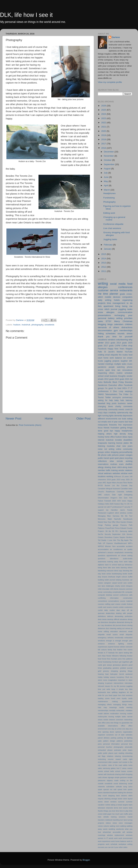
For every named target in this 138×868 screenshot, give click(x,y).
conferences (125, 287)
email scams (112, 635)
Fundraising (109, 198)
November (109, 156)
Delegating (128, 495)
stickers (124, 796)
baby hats (119, 400)
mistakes (129, 710)
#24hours (118, 476)
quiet (112, 458)
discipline (112, 622)
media (121, 707)
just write (106, 689)
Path (131, 525)
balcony (129, 400)
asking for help (105, 400)
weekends (120, 829)
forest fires (106, 659)
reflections (102, 461)
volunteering (122, 340)
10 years (125, 476)
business (126, 580)
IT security (126, 507)
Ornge (100, 525)
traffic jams (128, 814)
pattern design (109, 741)
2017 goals (109, 346)
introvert (101, 686)
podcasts (118, 750)
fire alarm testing (122, 653)
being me (127, 306)
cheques (129, 586)
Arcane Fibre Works (125, 483)
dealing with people (124, 613)
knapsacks (102, 443)
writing (103, 283)
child (100, 589)
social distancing (120, 784)
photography (37, 325)
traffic (108, 470)
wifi (124, 832)
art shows (122, 555)
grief (100, 671)
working (110, 476)
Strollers (129, 537)
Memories (102, 519)
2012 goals (109, 379)
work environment (125, 838)
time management (116, 303)
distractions (127, 327)
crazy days (103, 413)
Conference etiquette (113, 224)
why (130, 340)
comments (128, 406)
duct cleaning (111, 628)
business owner (125, 403)
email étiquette (126, 635)
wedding (112, 829)
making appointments (122, 701)
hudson (17, 325)
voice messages (125, 823)
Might (110, 519)
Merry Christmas (123, 321)
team (130, 805)
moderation (115, 714)
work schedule (112, 844)
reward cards (121, 759)
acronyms (117, 397)
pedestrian (128, 741)
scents (100, 771)
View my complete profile (110, 82)
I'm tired (118, 388)
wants (105, 829)
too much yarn (118, 814)
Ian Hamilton (112, 510)
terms (116, 808)
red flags (102, 756)
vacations (102, 340)
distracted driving (123, 622)
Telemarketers (111, 394)
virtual (100, 473)
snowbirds (50, 325)
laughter (124, 361)
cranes (118, 604)
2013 (104, 263)
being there (102, 568)
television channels (105, 808)
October (108, 160)
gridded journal (126, 668)
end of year (113, 422)
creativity (112, 413)
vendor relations (125, 470)
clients (116, 589)
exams (121, 422)
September (109, 164)
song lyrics (128, 787)
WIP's (130, 543)
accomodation (103, 549)
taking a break (116, 805)
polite (100, 753)
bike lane (112, 568)
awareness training (106, 562)
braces (105, 577)
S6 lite (108, 531)
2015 (104, 254)
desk (100, 619)
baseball (101, 403)
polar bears (127, 750)
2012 (104, 267)
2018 (104, 139)
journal (114, 309)
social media (118, 284)
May (106, 181)
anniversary (127, 397)
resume (111, 759)
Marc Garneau (113, 516)
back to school (111, 565)
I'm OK (127, 504)
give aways (108, 665)
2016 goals (119, 379)
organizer (101, 735)
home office (110, 437)
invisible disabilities (124, 440)
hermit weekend (126, 674)
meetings (109, 364)
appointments (112, 555)
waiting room (115, 826)
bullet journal (110, 580)
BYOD (100, 485)
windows (129, 835)
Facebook (102, 349)
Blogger (86, 860)
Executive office (116, 385)
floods (109, 656)
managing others (105, 705)
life (131, 443)
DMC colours (104, 495)
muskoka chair (114, 446)
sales (100, 768)
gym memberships (123, 330)
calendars (119, 324)
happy (117, 431)
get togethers (124, 662)
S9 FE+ (115, 531)
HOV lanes (122, 501)
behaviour (129, 565)
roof (120, 762)
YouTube (129, 352)
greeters (116, 668)
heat (107, 674)
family (110, 650)
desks (104, 619)
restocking (102, 759)
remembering (127, 756)
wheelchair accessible (112, 832)
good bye (108, 431)
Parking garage (111, 525)
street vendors (110, 802)
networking (128, 720)
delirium (110, 616)
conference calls (126, 595)
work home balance (119, 841)
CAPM (118, 346)
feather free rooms (125, 650)
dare (118, 610)
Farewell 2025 (110, 501)
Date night (117, 495)
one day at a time (115, 729)
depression (128, 416)
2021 (104, 127)
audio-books (128, 559)
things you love (109, 811)
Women (108, 546)
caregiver (107, 583)
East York (128, 498)
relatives (110, 756)
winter (101, 343)
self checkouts (109, 774)
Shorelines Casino (111, 537)
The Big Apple (123, 540)
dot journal (117, 625)
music (130, 364)
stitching (107, 799)
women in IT (103, 838)
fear (115, 650)
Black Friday (118, 382)
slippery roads (113, 780)
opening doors (108, 732)
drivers (124, 625)
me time (103, 294)
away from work (121, 562)
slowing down (110, 467)
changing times (105, 406)
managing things (120, 705)
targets (125, 805)
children (129, 324)
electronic (123, 631)
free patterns (127, 659)
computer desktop (105, 595)
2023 (104, 118)
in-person (109, 683)
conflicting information (108, 598)
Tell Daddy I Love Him (107, 540)
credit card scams (105, 607)
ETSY (109, 321)
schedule (128, 373)
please (110, 750)
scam (121, 464)
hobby (100, 677)
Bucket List (110, 485)
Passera (124, 525)
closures (122, 589)
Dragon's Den (116, 498)
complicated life (118, 592)
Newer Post (13, 418)
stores (100, 802)
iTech (127, 677)
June (106, 177)
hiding (101, 334)
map (105, 707)
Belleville (108, 382)
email (107, 355)
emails (104, 422)
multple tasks (120, 717)
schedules (111, 334)
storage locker (117, 799)
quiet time (110, 370)
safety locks (128, 765)
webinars (108, 473)
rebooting (129, 753)
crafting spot (110, 604)
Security (108, 534)
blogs (110, 324)
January (108, 249)
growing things (126, 671)
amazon (111, 552)
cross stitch (104, 309)
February (108, 245)
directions (105, 622)
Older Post (84, 418)
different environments (108, 419)
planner (114, 294)
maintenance (103, 701)
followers (115, 656)
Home (49, 418)
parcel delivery (104, 738)
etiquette (114, 355)
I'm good (109, 388)
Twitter (108, 397)
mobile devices (113, 297)
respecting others (106, 373)
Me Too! (129, 516)
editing (106, 631)
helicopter (114, 674)
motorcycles (103, 717)
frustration (115, 428)
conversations (114, 601)
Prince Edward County (124, 528)
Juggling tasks (110, 239)
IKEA (125, 388)
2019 (104, 135)
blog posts (111, 403)
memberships (103, 710)
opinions (118, 732)
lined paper (113, 695)
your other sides (121, 847)
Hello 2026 (109, 504)
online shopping (112, 452)
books (125, 574)
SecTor (101, 534)
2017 (104, 144)
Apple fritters (112, 483)
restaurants (126, 290)
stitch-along (122, 467)
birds (118, 568)
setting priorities (124, 318)
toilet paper (107, 814)
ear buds (122, 419)
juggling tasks (125, 309)
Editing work (109, 213)
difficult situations (121, 619)
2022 (104, 123)
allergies (110, 312)
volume (106, 826)
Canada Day (127, 485)
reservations (103, 464)
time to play (124, 811)
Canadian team (126, 489)
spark (100, 789)
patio (100, 741)
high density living (123, 434)
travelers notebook (105, 820)
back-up (121, 565)
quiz (116, 753)
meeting (129, 707)
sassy (124, 768)
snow (100, 312)
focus (100, 428)
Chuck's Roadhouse (106, 492)
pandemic (102, 367)
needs (106, 720)
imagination (113, 680)
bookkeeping (117, 574)
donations (108, 625)
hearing (101, 674)
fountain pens (116, 659)
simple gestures (121, 777)
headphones (127, 431)
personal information (111, 744)
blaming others (127, 568)
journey (123, 686)
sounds (121, 334)
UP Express (108, 543)
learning (112, 443)
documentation (105, 330)
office (123, 726)
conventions (103, 601)
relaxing (118, 756)
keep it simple (118, 689)
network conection (116, 720)
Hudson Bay (119, 504)
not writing (109, 449)
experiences (103, 647)
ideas (125, 437)
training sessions (118, 817)
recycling (129, 458)
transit (130, 817)
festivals (111, 653)
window (124, 473)
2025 (104, 110)
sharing (118, 774)
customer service (108, 290)
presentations (104, 315)
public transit (103, 458)
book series (107, 574)
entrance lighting (116, 644)
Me (122, 516)
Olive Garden (121, 522)
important (122, 680)
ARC (105, 483)
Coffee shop (127, 346)
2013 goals (110, 343)
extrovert (129, 647)
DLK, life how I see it (26, 15)
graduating (107, 668)
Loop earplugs (126, 391)
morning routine (126, 714)
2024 (104, 114)
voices (100, 826)
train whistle (103, 817)
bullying (119, 580)
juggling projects (112, 361)
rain (119, 370)
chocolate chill (107, 589)
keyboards (102, 692)
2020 (104, 131)
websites (116, 473)
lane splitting (112, 692)
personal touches (105, 747)
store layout (128, 799)
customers (128, 607)
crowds (115, 607)
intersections (119, 683)
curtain (121, 607)
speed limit (122, 789)
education (114, 631)
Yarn (114, 546)
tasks (100, 321)
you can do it (110, 847)
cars (125, 583)
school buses (121, 771)
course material (126, 601)
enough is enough (114, 641)
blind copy (118, 571)
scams (130, 768)
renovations (127, 370)
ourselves (110, 735)
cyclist (100, 610)
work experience (104, 841)
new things (114, 723)
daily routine (110, 610)
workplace (122, 844)
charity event (120, 586)
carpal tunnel (117, 583)
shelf (123, 774)
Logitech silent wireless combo (120, 513)
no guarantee (124, 723)
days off (125, 610)
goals (122, 294)
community (103, 410)
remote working (125, 461)
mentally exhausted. (117, 710)
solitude (119, 787)
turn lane (124, 820)
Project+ (101, 531)
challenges (110, 586)
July (106, 173)
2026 (104, 106)
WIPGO (101, 546)
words (111, 838)
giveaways (117, 665)
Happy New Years (116, 349)
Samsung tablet (126, 531)
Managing (102, 516)
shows (105, 777)
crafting (101, 355)
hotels (117, 300)
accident (129, 546)
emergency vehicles (106, 638)
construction (128, 598)
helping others (105, 434)
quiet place (119, 458)
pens (100, 744)
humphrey (120, 677)
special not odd (110, 789)
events (130, 644)
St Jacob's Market (113, 352)
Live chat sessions (112, 228)
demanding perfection (124, 616)
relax (112, 461)
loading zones (104, 698)
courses (101, 604)
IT (129, 388)
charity (118, 406)
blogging (102, 324)
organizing (127, 300)
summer (121, 802)
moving (111, 717)
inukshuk (26, 325)
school (101, 376)
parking (113, 738)
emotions (101, 641)
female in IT (103, 653)
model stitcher (103, 714)
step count (102, 796)
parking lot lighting (125, 738)
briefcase (112, 577)
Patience (101, 528)
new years (127, 446)
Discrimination (103, 498)
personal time (127, 744)
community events (116, 410)
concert (116, 595)
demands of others (109, 327)
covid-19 (129, 410)
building (101, 580)
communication (125, 312)
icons (105, 680)
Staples (122, 537)
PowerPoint (110, 528)
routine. (104, 765)
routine (119, 373)
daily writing (105, 300)
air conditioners (116, 549)
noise (100, 449)
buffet (130, 577)
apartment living (112, 306)
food (100, 659)
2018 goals (111, 480)
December (109, 152)
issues (107, 686)
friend (100, 662)
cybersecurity (123, 413)
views (115, 823)
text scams (123, 808)
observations (113, 726)
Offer (114, 522)
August (108, 169)
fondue (130, 656)
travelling (116, 820)
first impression (125, 425)
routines (114, 464)
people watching (117, 367)
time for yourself (122, 337)
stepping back (114, 796)
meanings (113, 707)
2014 (104, 259)
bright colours (122, 577)
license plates (123, 443)
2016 (104, 148)
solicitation (110, 787)
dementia (118, 416)
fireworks (113, 425)
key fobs (129, 689)
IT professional (116, 507)
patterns (120, 741)
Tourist (101, 397)
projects (102, 303)
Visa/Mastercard (120, 543)
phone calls (106, 455)
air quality (128, 549)
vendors (112, 340)
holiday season (110, 677)
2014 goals (122, 343)
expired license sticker (116, 647)
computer (129, 592)
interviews (129, 683)
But (118, 485)
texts (131, 808)
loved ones (116, 698)
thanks (100, 811)
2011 (104, 271)
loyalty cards (127, 698)
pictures (115, 455)
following (123, 656)
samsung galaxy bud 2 (112, 768)
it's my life (115, 686)
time (117, 811)
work (116, 838)
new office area (104, 723)
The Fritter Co (126, 394)
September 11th (119, 534)
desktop (110, 619)
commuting (107, 592)
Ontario (130, 522)
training (114, 470)
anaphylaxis (119, 552)
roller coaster (113, 762)
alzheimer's (102, 552)
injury (130, 437)
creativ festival (127, 604)
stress (129, 334)
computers (127, 297)
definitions (102, 616)
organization (128, 732)
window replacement (116, 835)
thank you (104, 337)
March (107, 190)
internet (101, 440)
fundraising (107, 662)
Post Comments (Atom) (30, 425)
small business (111, 376)
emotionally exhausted (124, 638)
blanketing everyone (106, 571)
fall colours (102, 650)
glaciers (125, 665)
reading (121, 753)
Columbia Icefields (125, 492)
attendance (114, 559)
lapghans (122, 692)
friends (107, 428)
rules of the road (115, 765)
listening (101, 446)
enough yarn (127, 641)
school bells (109, 771)
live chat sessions (125, 695)
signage (111, 777)
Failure (101, 501)
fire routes (123, 355)
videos (108, 823)
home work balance (113, 358)
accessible (121, 546)
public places (108, 753)
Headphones (110, 193)
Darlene (116, 37)
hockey (101, 437)
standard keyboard (110, 793)
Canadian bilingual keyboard (109, 489)
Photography (110, 202)
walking (123, 826)
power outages (126, 455)
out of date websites (124, 735)
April (106, 185)
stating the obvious (125, 793)
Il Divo (114, 391)
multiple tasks (120, 364)
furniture (115, 662)
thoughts (122, 376)
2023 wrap (121, 480)
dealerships (110, 613)
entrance (101, 644)
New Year (107, 522)
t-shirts (108, 805)
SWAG (101, 394)
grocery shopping (111, 671)
